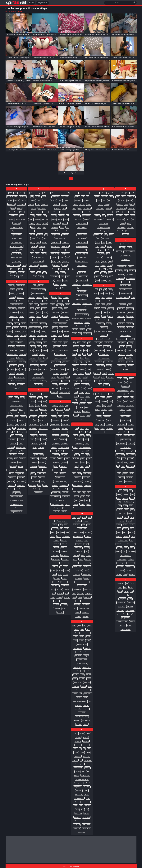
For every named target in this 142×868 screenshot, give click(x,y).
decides (42, 354)
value (120, 398)
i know (55, 525)
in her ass (64, 582)
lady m (76, 436)
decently (45, 350)
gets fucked (65, 381)
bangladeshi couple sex (16, 500)
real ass (109, 324)
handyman (64, 455)
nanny (76, 637)
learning (88, 508)
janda (89, 204)
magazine (79, 544)
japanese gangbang (82, 254)
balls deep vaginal (16, 451)
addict (9, 328)
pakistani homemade (104, 227)
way (131, 540)
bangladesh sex (21, 489)
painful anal (100, 208)
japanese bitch (82, 239)
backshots (13, 421)
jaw (80, 334)
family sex (65, 242)
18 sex (22, 212)
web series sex (122, 559)
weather (119, 551)
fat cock (65, 280)
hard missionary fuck (57, 504)
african (11, 377)
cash (45, 273)
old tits (87, 794)
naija (79, 625)
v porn (120, 379)
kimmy (77, 358)
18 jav (13, 208)
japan (80, 208)
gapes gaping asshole (60, 324)
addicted (16, 328)
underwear (130, 316)
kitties (89, 388)
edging (38, 440)
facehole (56, 204)
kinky (76, 369)
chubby (21, 12)
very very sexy (131, 455)
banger (9, 470)
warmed (129, 521)
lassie (83, 462)
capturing (40, 235)
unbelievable (120, 278)
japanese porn (82, 292)
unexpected (130, 328)
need (82, 675)
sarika (101, 432)
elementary (36, 481)
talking (133, 216)
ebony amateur (34, 424)
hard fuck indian (55, 497)
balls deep (11, 447)
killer (90, 354)
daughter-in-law (42, 335)
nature (86, 652)
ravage (104, 309)
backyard (11, 424)
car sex (33, 239)
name (82, 633)
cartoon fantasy (38, 261)
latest (87, 466)
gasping (66, 335)
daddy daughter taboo (36, 301)
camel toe (45, 204)
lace (87, 428)
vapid (126, 402)
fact (68, 216)
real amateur (100, 324)
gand (60, 309)
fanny (54, 261)
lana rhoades (79, 443)
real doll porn (109, 343)
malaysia (78, 582)
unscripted (121, 362)
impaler (64, 544)
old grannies (78, 787)
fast (63, 277)
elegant (34, 478)
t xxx (128, 193)
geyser (60, 396)
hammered (55, 436)
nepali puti (87, 682)
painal (100, 204)
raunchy (97, 309)
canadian (45, 219)
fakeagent (55, 227)
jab (76, 193)
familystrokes (65, 254)
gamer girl (60, 305)
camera (34, 208)
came (38, 204)
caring (32, 250)
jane (74, 208)
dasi (33, 331)
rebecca (110, 381)
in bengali (60, 570)
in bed (53, 570)
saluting (104, 409)
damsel (44, 309)
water (133, 536)
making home (77, 567)
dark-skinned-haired (35, 328)
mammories (86, 605)
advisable (11, 369)
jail (88, 197)
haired (67, 409)
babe (16, 398)
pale (98, 239)
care (44, 239)
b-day (11, 398)
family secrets (56, 242)
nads (74, 625)
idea (63, 532)
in (61, 567)
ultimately (119, 271)
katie (79, 343)
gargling (54, 335)
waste (119, 532)
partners (104, 277)
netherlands (88, 694)
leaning (82, 504)
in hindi (53, 589)
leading (77, 497)
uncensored (126, 282)
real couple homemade (104, 339)
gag (60, 297)
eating (45, 413)
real (110, 320)
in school (56, 605)
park (97, 265)
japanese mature (82, 280)
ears (45, 402)
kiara (74, 354)
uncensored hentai (126, 293)
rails (102, 293)
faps (57, 273)
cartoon (44, 254)
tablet (118, 197)
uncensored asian (126, 286)
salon (109, 405)
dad (35, 286)
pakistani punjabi (104, 231)
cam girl (31, 204)
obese (88, 733)
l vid (77, 428)
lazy (84, 493)
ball (12, 436)
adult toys (11, 347)
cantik (32, 231)
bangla (11, 474)
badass (23, 424)
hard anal (63, 474)
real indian (110, 350)
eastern (44, 405)
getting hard (55, 388)
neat (82, 671)
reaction (97, 316)
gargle (60, 331)
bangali (20, 462)
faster (68, 277)
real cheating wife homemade (104, 331)
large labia (76, 459)
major (75, 559)
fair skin (61, 219)
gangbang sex (64, 316)
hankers (60, 459)
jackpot (81, 193)
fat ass (59, 280)
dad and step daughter (38, 290)
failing (54, 219)
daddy (46, 297)
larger (83, 459)
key (81, 350)
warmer (119, 525)
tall (133, 219)
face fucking (56, 197)
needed (89, 675)
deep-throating (43, 381)
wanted (130, 513)
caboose (32, 193)
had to (61, 405)
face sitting (65, 197)
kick (80, 354)
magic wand (78, 548)
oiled (88, 764)
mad (83, 525)
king (81, 362)
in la (67, 593)
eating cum (33, 417)
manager (86, 616)
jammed (82, 204)
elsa (39, 485)
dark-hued (43, 324)
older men (77, 802)
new (89, 701)
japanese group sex (82, 261)
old (88, 772)
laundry (84, 489)
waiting (119, 494)
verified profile (122, 424)
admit (16, 335)
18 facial (17, 200)
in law (53, 597)
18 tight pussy (13, 216)
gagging (55, 301)
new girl (86, 705)
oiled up (77, 772)
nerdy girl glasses (85, 690)
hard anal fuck (60, 478)
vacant (131, 379)
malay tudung (86, 574)
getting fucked (63, 385)
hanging (53, 459)
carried (39, 250)
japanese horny (77, 269)
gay (53, 339)
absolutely (20, 297)
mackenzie (76, 525)
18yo (21, 269)
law (90, 489)
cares (38, 242)
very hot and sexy (129, 436)
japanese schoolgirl (82, 299)
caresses (34, 246)
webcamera (131, 563)
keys (86, 350)
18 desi (9, 200)
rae (97, 290)
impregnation (56, 559)
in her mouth (55, 586)
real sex (109, 366)
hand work (63, 440)
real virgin (97, 373)
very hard (132, 432)
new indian (78, 709)
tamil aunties (130, 231)
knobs (88, 396)
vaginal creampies (123, 390)
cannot (33, 227)
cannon (45, 223)
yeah (120, 587)
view (119, 474)
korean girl (77, 411)
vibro (126, 462)
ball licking (19, 436)
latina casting (87, 474)
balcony (9, 432)
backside (21, 421)
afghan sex (20, 373)
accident (12, 301)
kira (89, 369)
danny (39, 316)
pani (97, 246)
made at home (82, 529)
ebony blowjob (43, 428)
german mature (55, 362)
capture (44, 231)
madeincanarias (78, 536)
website (122, 570)
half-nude (65, 428)
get (68, 369)
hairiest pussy (64, 413)
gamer (53, 305)
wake (119, 498)
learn (75, 508)
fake (67, 219)
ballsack (21, 455)
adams (23, 324)
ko (75, 407)
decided (35, 354)
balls (21, 443)
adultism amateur (12, 354)
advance (12, 358)
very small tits (120, 451)
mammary (77, 605)
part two (103, 273)
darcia (45, 316)
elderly (33, 474)
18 (16, 193)
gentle (66, 343)
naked (76, 633)
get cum (56, 373)
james (75, 204)
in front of (56, 582)
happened (56, 462)
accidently (21, 309)
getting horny (65, 388)
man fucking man (84, 609)
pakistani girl (109, 219)
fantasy (55, 269)
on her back (86, 817)
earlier (40, 398)
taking (125, 212)
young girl (130, 606)
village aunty (129, 481)
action (10, 320)
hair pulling (59, 409)
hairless (54, 417)
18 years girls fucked (16, 258)
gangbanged (54, 320)
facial (64, 208)
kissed (88, 373)
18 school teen (13, 212)
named (88, 633)
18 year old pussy (16, 239)
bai (14, 428)
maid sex (76, 555)
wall (120, 506)
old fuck (88, 783)
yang (132, 584)
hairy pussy (56, 428)
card (39, 239)
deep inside (33, 369)
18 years (23, 250)
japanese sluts (87, 303)
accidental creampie (17, 305)
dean (45, 343)
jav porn (82, 330)
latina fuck (78, 478)
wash (119, 529)
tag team (120, 204)
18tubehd (14, 269)
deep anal (34, 362)
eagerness (33, 398)
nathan (82, 641)
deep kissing (43, 369)
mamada (85, 601)
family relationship (60, 239)
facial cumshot (64, 212)
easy (32, 409)
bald (16, 432)
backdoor (23, 417)
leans (89, 504)
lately (76, 466)
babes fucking (16, 402)
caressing (42, 246)
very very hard (131, 451)
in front (64, 578)
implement (64, 551)
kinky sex (82, 369)
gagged (66, 297)
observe (86, 737)
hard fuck (65, 493)
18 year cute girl (20, 219)
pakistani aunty (99, 219)
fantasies (66, 261)
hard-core (57, 512)
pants (96, 250)
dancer (45, 312)
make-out (88, 559)
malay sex (77, 574)
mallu (80, 597)
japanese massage (82, 277)
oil (81, 760)
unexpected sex (126, 335)
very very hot (120, 455)
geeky (54, 343)
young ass (131, 603)
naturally (79, 652)
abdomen (11, 286)
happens (64, 462)
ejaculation (34, 466)
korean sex (86, 411)
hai (67, 405)
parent (98, 261)
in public (57, 601)
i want (66, 529)
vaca (125, 379)
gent (60, 343)
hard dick (64, 489)
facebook (54, 200)
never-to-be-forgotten (79, 701)
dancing (32, 316)
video (123, 466)
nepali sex (76, 686)
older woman (86, 802)
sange (109, 421)
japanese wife (78, 322)
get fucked (64, 373)
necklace (76, 675)
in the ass (60, 612)
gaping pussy (63, 328)
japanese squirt (82, 307)
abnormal (20, 290)
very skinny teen (126, 447)
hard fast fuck (56, 493)
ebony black (33, 428)
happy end (63, 466)
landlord (75, 451)
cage (39, 193)
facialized (61, 216)
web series (132, 551)
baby (21, 409)
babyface (12, 413)
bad (17, 424)
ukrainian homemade (126, 263)
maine (89, 555)
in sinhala (64, 605)
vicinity (132, 462)
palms (98, 242)
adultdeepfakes (13, 350)
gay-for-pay (60, 339)
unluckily (121, 358)
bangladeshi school (17, 508)
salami (99, 405)
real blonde (104, 328)
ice (58, 532)
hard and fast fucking (60, 481)
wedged (119, 574)
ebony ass (44, 424)
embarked (34, 489)
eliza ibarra (32, 485)
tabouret (130, 200)
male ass (81, 593)
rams (97, 301)
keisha (89, 347)
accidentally (12, 309)
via (119, 459)
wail (120, 491)
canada (38, 219)
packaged (103, 193)
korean (87, 407)
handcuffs (65, 443)
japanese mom (87, 284)
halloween (56, 432)
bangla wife (11, 489)
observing (78, 741)
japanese (87, 219)
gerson (63, 369)
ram (103, 297)
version (120, 428)
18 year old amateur (17, 227)
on (87, 810)
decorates (32, 358)
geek (67, 339)
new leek (86, 709)
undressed (121, 324)
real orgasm (98, 362)
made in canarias (78, 532)
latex (88, 470)
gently (64, 347)
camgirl (31, 212)
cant (44, 227)
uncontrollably (130, 301)
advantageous (12, 362)
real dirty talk (99, 343)
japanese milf (76, 284)
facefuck (67, 200)
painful (107, 204)
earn (46, 398)
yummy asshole (125, 629)
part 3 (97, 273)
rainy (112, 293)
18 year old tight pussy (16, 246)
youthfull (122, 625)
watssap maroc (123, 540)
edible (44, 440)
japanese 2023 (82, 227)
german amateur (64, 350)
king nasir (75, 366)
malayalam (79, 578)
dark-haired (34, 324)
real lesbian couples (104, 358)
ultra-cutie (121, 274)
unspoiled (130, 366)
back (17, 417)
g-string (54, 297)
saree (103, 428)
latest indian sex (79, 470)
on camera (77, 817)
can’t (38, 231)
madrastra (79, 540)
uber (124, 244)
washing (126, 529)
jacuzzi (77, 197)
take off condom (121, 208)
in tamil (64, 609)
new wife (79, 724)
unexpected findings (126, 331)
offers (82, 752)
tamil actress (121, 227)
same (110, 409)
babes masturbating (16, 405)
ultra (126, 271)
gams (55, 309)
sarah (97, 428)
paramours (108, 258)
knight (76, 396)
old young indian (79, 798)
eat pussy (32, 413)
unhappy (131, 343)
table (133, 193)
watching (126, 536)
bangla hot (11, 481)
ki (90, 350)
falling (62, 227)
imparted (56, 548)
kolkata (81, 407)
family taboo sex (60, 250)
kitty (76, 392)
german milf (66, 362)
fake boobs (57, 223)
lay (74, 493)
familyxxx (54, 258)
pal (106, 235)
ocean (75, 749)
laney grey (83, 451)
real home (107, 347)
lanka (90, 451)
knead (81, 392)
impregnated (65, 555)
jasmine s (76, 326)
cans (39, 227)
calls (39, 200)
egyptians (43, 459)
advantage (20, 358)
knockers (89, 400)
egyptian (41, 447)
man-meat (85, 612)
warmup (132, 525)
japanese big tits (82, 235)
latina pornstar (78, 481)
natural (88, 641)
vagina (132, 382)
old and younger (78, 783)
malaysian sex (77, 589)
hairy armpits (56, 421)
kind (82, 358)
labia (82, 428)
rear (96, 381)
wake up (125, 498)
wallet (125, 506)
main (83, 555)
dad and (41, 286)
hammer (64, 432)
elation (39, 470)
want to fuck (122, 513)
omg (83, 810)
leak (76, 500)
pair (104, 212)
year (125, 587)
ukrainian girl (126, 259)
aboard (12, 293)
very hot (119, 436)
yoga (130, 595)
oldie (81, 806)
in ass (65, 567)
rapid (103, 305)
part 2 (109, 269)
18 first (24, 200)
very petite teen (121, 443)
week (125, 574)
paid (98, 200)
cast (35, 277)
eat (37, 409)
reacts (104, 316)
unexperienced (122, 339)
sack (112, 394)
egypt (35, 447)
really (103, 377)
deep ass (42, 362)
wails (125, 491)
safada (109, 398)
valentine (120, 394)
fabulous (54, 193)
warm (132, 517)
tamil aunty (126, 235)
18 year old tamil (16, 242)
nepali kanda (78, 682)
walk (119, 502)
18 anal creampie (12, 197)
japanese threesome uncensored (82, 318)
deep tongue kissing (38, 377)
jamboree (86, 200)
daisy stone (44, 305)
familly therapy (57, 231)
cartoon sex (44, 265)
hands (67, 451)
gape (62, 320)
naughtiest (78, 656)
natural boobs (78, 648)
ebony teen (34, 436)
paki (104, 216)
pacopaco (104, 197)
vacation (120, 382)
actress (10, 324)
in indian (67, 589)
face (60, 193)
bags (9, 428)
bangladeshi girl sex (16, 504)
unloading (130, 354)
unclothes (120, 301)
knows (89, 404)
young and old (121, 603)
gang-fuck (65, 312)
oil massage (88, 760)
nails (82, 629)
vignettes (121, 478)
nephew (84, 686)
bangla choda (20, 474)
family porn (65, 235)
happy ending (57, 470)
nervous (75, 694)
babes (22, 398)
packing (97, 197)
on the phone (86, 829)
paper (108, 254)
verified (129, 409)
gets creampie (55, 381)
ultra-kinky (130, 274)
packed (110, 193)
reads (98, 320)
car (46, 235)
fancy (68, 258)
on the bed (77, 825)
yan (127, 584)
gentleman (57, 347)
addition (10, 331)
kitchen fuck (85, 385)
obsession (78, 745)
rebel (100, 385)
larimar (77, 462)
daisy (36, 305)
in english (57, 578)
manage (78, 616)
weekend (132, 574)
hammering (65, 436)
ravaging (98, 312)
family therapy (55, 254)
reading (110, 316)
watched (132, 532)
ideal (68, 532)
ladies (83, 432)
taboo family (131, 197)
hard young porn (11, 12)
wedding (129, 570)
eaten (39, 413)
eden (32, 440)
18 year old (16, 223)
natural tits (87, 648)
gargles (67, 331)
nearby (77, 671)
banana (10, 459)
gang (66, 309)
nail (84, 625)
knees (87, 392)
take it (132, 204)
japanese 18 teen (82, 223)
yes (132, 591)
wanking (120, 510)
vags (132, 390)
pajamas (97, 216)
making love (87, 567)
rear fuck (103, 381)
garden (54, 331)
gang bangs (56, 312)
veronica (131, 424)
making (89, 563)
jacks (87, 193)
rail (105, 290)
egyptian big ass (38, 455)
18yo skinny (12, 273)
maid (87, 551)
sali (104, 405)
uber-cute (131, 244)
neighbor (82, 679)
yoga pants (122, 599)
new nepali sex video (82, 717)
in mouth (67, 597)
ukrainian (119, 252)
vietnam (131, 470)
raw (110, 312)
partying (104, 280)
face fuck (66, 193)
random (109, 301)
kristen (82, 415)
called (44, 197)
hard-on (64, 512)
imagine (56, 540)
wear (133, 544)
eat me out (43, 409)
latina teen (88, 485)
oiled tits (87, 768)
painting (98, 212)
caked (45, 193)
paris (110, 261)
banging (16, 470)
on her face (77, 821)
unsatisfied (129, 358)
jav (82, 326)
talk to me (119, 216)
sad (97, 398)
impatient (64, 548)
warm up (122, 521)
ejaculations (43, 466)
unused (125, 369)
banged (21, 466)
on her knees (86, 821)
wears (126, 548)
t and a (122, 193)
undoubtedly (129, 320)
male (74, 593)
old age (77, 775)
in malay (59, 597)
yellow (126, 591)
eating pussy (43, 417)
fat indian (64, 284)
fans (59, 261)
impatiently (56, 551)
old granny (87, 787)
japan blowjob (77, 212)
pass (110, 280)
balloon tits (14, 443)
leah (88, 497)
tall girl (123, 223)
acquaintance (13, 316)
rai (101, 290)
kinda (88, 358)
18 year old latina (16, 235)
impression (56, 563)
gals (61, 301)
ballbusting (21, 440)
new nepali (82, 713)
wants (126, 517)
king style (84, 366)
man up (78, 612)
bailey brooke (21, 428)
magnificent (79, 551)
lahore (88, 436)
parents (104, 261)
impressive (64, 563)
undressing (121, 328)
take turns (131, 208)
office (88, 752)
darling (45, 328)
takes (119, 212)
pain (109, 200)
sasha (107, 432)
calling (33, 200)
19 (12, 277)
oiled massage (78, 768)
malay (86, 570)
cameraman (42, 208)
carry (45, 250)
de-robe (39, 343)
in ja (54, 593)
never (85, 698)
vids (125, 470)
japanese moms (82, 288)
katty (84, 343)
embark (45, 485)
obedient (82, 733)
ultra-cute (132, 271)
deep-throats (38, 385)
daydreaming (38, 339)
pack (96, 193)
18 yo (24, 265)
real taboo (100, 369)
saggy (97, 402)
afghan (12, 373)
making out (79, 570)
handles (61, 451)
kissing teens (87, 381)
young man (120, 610)
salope (97, 409)
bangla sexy (21, 485)
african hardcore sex (17, 381)
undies (121, 320)
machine (86, 521)
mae (86, 540)
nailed (90, 625)
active (16, 320)
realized (111, 373)
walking (131, 502)
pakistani (110, 216)
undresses (130, 324)
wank (131, 506)
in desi (66, 574)
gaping (55, 328)
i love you (55, 529)
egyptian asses (38, 451)
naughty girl (77, 667)
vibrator (120, 462)
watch (125, 532)
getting (55, 385)
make (81, 559)
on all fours (78, 813)
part (98, 269)
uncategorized (130, 278)
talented (131, 212)
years (131, 587)
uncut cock (121, 309)
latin (74, 474)
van (132, 398)
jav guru (75, 330)
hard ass (55, 485)
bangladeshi (17, 493)
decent (38, 350)
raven (105, 312)
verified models (126, 421)
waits (133, 494)
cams (32, 216)
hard (56, 474)
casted (41, 277)
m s (79, 517)
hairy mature (66, 424)
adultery (22, 350)
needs (75, 679)
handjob (54, 447)
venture (122, 409)
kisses (79, 377)
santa (102, 424)
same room (100, 413)
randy (98, 305)
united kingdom (120, 350)
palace (111, 235)
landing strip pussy (85, 447)
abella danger (21, 286)
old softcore (79, 794)
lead (89, 493)
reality (104, 373)
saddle (103, 398)
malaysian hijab (82, 586)
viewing (125, 474)
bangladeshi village (16, 512)
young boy (121, 606)
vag (126, 382)
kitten (83, 388)
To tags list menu (43, 3)
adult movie (19, 343)
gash (60, 335)
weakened (119, 544)
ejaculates (42, 462)
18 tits (22, 216)
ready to (104, 320)
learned (81, 508)
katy (89, 343)
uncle (133, 297)
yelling (120, 591)
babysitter (10, 417)
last (88, 462)
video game (131, 466)
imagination (66, 536)
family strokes (55, 246)
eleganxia (42, 478)
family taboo (65, 246)
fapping (66, 269)
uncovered (123, 305)
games (67, 305)
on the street (82, 832)
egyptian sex (34, 459)
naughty (86, 656)
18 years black (16, 254)
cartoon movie (34, 265)
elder (45, 470)
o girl (75, 733)
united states (131, 350)
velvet (131, 402)
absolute (12, 297)
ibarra (53, 532)
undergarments (121, 312)
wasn (132, 529)
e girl (33, 394)
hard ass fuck (64, 485)
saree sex (110, 428)
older (88, 798)
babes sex (14, 409)
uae (119, 244)
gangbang (55, 316)
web (125, 551)
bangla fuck (12, 478)
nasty (75, 641)
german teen (55, 369)
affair (18, 369)
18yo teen (21, 273)
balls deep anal (21, 447)
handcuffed (56, 443)
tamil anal (130, 227)
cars (32, 254)
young (130, 599)
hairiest (55, 413)
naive (88, 629)
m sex (84, 517)
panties (110, 246)
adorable (23, 335)
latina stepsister (78, 485)
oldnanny (88, 806)
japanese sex (76, 303)
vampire (126, 398)
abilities (12, 290)
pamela (109, 242)
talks (128, 219)
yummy (129, 625)
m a (74, 517)
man (76, 609)
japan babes (87, 208)
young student (121, 614)
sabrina (106, 394)
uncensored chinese (125, 290)
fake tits (65, 223)
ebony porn (42, 432)
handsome (56, 455)
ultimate (131, 267)
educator (42, 443)
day (31, 339)
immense (64, 540)
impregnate (55, 555)
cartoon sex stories (36, 269)
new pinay (76, 720)
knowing (83, 404)
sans (97, 424)
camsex (39, 216)
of (80, 749)
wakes (132, 498)
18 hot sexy (11, 204)
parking (103, 265)
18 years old (16, 261)
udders (130, 248)
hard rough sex (56, 508)
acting (22, 316)
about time (20, 293)
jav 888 (88, 326)
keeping (76, 347)
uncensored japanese (123, 297)
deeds (40, 358)
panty (102, 250)
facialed (54, 216)
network (79, 698)
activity (23, 320)
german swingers (60, 366)
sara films (109, 424)
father (64, 288)
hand (56, 440)
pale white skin (106, 239)
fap (60, 269)
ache (22, 312)
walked (125, 502)
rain (107, 293)
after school (21, 385)
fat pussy (57, 288)
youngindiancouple (122, 622)
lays (79, 493)
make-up (75, 563)
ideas (59, 536)
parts (111, 277)
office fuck (86, 756)
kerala (75, 350)
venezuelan (130, 405)
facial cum (55, 212)
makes (82, 563)
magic (86, 544)
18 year (11, 219)
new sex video (86, 720)
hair (53, 409)
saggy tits (104, 402)
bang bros (23, 459)
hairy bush (65, 421)
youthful (132, 622)
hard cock (56, 489)
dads (46, 301)
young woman (126, 618)
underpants (131, 312)
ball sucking (12, 440)
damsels (32, 312)
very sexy (131, 443)
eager (44, 394)
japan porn (77, 216)
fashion (63, 273)
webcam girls (121, 563)
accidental (20, 301)
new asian (78, 705)
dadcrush (32, 297)
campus (45, 212)
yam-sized (120, 584)
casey (39, 273)
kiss (75, 373)
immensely (57, 544)
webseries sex (130, 567)
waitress (126, 494)
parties (110, 273)
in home (60, 589)
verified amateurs (126, 413)
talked (126, 216)
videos (119, 470)
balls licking (13, 455)
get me (53, 377)
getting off (54, 392)
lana (87, 440)
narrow (88, 637)
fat (53, 280)
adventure (22, 362)
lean (88, 500)
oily (83, 772)
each (38, 394)
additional (17, 331)
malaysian (86, 582)
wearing (119, 548)
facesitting (57, 208)
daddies (39, 297)
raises (98, 297)
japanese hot (88, 269)
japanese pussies (82, 296)
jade (83, 197)
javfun (75, 334)
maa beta (78, 521)
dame (32, 309)
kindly (75, 362)
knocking (75, 404)
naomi (82, 637)
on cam (86, 813)
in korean (60, 593)
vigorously (129, 478)
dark (34, 320)
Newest (32, 3)
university (121, 354)
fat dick (56, 284)
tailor (126, 204)
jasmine (87, 322)
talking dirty (121, 219)
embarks (43, 489)
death (39, 347)
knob (82, 396)
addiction (23, 328)
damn (38, 309)
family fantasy (56, 235)
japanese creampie (82, 246)
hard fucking (66, 497)
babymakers (20, 413)
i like (60, 525)
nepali (89, 679)
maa (90, 517)
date (38, 331)
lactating (76, 432)
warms (125, 525)
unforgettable (122, 343)
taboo (124, 197)
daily (31, 305)
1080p (11, 193)
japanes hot (78, 219)
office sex (75, 760)
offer (89, 749)
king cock (87, 362)
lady (89, 432)
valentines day (129, 394)
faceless (64, 204)
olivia (77, 810)
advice (21, 366)
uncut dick (130, 309)
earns (39, 402)
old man (78, 791)
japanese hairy (82, 265)
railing (96, 293)
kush (88, 415)
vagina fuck (126, 386)
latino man (76, 489)
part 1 (103, 269)
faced (60, 200)
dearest (33, 347)
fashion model (55, 277)
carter (37, 254)
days (46, 339)
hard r (67, 504)
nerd (90, 686)
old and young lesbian (82, 779)
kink (90, 366)
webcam (131, 559)
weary (132, 548)
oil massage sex (79, 764)
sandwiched (107, 417)
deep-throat (33, 381)
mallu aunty (88, 597)
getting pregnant (64, 392)
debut (31, 350)
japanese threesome (82, 315)
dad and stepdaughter (38, 293)
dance (39, 312)
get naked (61, 377)
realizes (96, 377)
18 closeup (23, 197)
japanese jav (82, 273)
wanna (127, 510)
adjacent (10, 335)
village (121, 481)
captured (32, 235)
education (34, 443)
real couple (104, 335)
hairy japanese (55, 424)
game (66, 301)
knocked (81, 400)
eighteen (34, 462)
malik (74, 597)
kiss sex (81, 373)
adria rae (23, 339)
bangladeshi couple (16, 497)
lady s (82, 436)
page (111, 197)
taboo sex (122, 200)
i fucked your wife (62, 521)
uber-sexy (122, 248)
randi (103, 301)
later (82, 466)
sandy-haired (101, 421)
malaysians (87, 589)
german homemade (60, 358)
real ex (99, 347)
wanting (120, 517)
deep (46, 358)
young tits (131, 614)
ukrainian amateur (129, 252)
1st (21, 277)
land (87, 443)
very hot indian (126, 440)
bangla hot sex (21, 481)
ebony (41, 421)
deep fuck (43, 366)
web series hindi (126, 555)
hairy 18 (66, 417)
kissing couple (77, 381)
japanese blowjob (82, 242)
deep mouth (38, 373)
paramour (99, 258)
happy (56, 466)
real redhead (100, 366)
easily (32, 405)
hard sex (66, 508)
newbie (86, 724)
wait (131, 491)
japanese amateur (82, 231)
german (54, 350)
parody (110, 265)
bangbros (13, 466)
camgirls (38, 212)
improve (55, 567)
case (45, 269)
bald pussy (23, 432)
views (132, 474)
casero (33, 273)
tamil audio (121, 231)
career (32, 242)
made (89, 525)
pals (103, 242)
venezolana (121, 405)
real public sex (108, 362)
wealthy (127, 544)
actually (17, 324)
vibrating (131, 459)
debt (45, 347)
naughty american (82, 663)
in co (60, 574)
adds (24, 331)
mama (78, 601)
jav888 (89, 330)
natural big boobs (82, 644)
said (111, 402)
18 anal (22, 193)
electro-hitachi (41, 474)
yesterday (123, 595)
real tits (108, 369)
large (87, 455)
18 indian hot (21, 204)
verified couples (125, 417)
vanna (120, 402)
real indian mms (104, 354)
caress (44, 242)
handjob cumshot (64, 447)
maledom (88, 593)
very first (124, 432)
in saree (64, 601)
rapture (109, 305)
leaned (76, 504)
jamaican (78, 200)
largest (89, 459)
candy (38, 223)
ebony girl (34, 432)
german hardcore (60, 354)
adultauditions (21, 347)
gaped (68, 320)
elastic (32, 470)
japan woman (86, 216)
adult (12, 343)
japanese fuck (82, 250)
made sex (88, 532)
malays (86, 578)
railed (110, 290)
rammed (109, 297)
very (118, 432)
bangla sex (12, 485)
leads (83, 497)
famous (61, 258)
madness (88, 536)
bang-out (13, 462)
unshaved (130, 362)
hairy (60, 417)
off (84, 749)
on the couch (86, 825)
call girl (38, 197)
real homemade (99, 350)
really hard (110, 377)
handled (53, 451)
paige (104, 200)
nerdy (76, 690)
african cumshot (20, 377)
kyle (82, 419)
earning (33, 402)
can (45, 216)
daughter (32, 335)
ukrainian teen (122, 267)
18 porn (20, 208)
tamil (129, 223)
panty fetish (110, 250)
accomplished (14, 312)
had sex (55, 405)
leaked (82, 500)
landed (75, 447)
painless (108, 208)
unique (129, 347)
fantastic (64, 265)
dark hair (41, 320)
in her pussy (65, 586)
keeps (82, 347)
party (97, 280)
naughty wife (87, 667)
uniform (122, 347)
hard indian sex (60, 500)
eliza (43, 481)
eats (35, 421)
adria (16, 339)
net (81, 694)
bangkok (23, 470)
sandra (99, 417)
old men (86, 791)
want (132, 510)
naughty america (82, 660)
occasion (86, 745)
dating (43, 331)
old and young (85, 775)
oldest (75, 806)
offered (76, 752)
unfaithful (131, 339)
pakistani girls (104, 223)
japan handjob (87, 212)
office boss (78, 756)
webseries (120, 567)
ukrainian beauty (126, 255)
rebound (106, 385)
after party (12, 385)
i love (66, 525)
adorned (10, 339)
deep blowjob (34, 366)
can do (31, 219)
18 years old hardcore (14, 265)
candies (32, 223)
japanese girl (82, 258)
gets (68, 377)
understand (121, 316)
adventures (13, 366)
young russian (130, 610)
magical (87, 548)
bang (16, 459)
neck (88, 671)
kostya (76, 415)
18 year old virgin (13, 250)
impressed (65, 559)
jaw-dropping (87, 334)
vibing (124, 459)
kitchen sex (76, 388)
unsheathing (121, 366)
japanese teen (82, 311)
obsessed (86, 741)
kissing (85, 377)
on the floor (77, 829)
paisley (110, 212)
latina (79, 474)
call (32, 197)
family (66, 231)
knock (74, 400)
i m (61, 529)
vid (118, 466)
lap (82, 455)
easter (38, 405)
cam (44, 200)
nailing (76, 629)
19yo (16, 277)
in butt (67, 570)
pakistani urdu (98, 235)
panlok (103, 246)
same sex (108, 413)
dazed (32, 343)
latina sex (87, 481)
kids (84, 354)
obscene (78, 737)
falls (67, 227)
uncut (130, 305)
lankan (77, 455)
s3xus (99, 394)
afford (23, 369)
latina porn (86, 478)
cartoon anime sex (38, 258)
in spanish (57, 609)
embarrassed (38, 493)
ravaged (111, 309)
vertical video (129, 428)
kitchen (77, 385)
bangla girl (21, 478)
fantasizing (56, 265)
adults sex (23, 354)
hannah (67, 459)
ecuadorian (43, 436)
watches (119, 536)
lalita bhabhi (79, 440)
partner (97, 277)
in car (54, 574)
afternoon (17, 388)
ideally (53, 536)
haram (65, 470)
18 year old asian (16, 231)
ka (74, 343)
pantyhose (101, 254)
